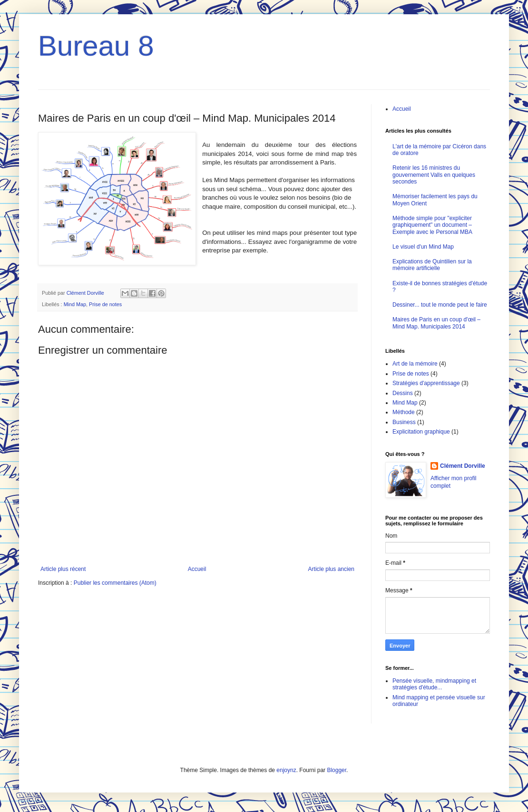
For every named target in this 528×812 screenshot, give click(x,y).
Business (404, 422)
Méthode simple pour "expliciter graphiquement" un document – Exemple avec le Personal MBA (432, 225)
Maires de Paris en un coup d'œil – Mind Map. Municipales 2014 (436, 323)
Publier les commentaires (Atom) (115, 583)
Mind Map (75, 304)
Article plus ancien (331, 569)
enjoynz (286, 770)
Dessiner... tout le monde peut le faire (440, 305)
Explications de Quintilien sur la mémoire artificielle (432, 265)
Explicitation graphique (421, 432)
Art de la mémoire (415, 364)
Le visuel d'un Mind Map (423, 247)
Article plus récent (63, 569)
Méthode (404, 412)
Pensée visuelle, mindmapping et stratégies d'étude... (434, 684)
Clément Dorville (463, 466)
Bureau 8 (96, 46)
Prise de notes (105, 304)
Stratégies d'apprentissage (426, 383)
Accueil (197, 569)
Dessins (403, 393)
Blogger (337, 770)
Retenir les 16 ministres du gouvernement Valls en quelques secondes (434, 175)
